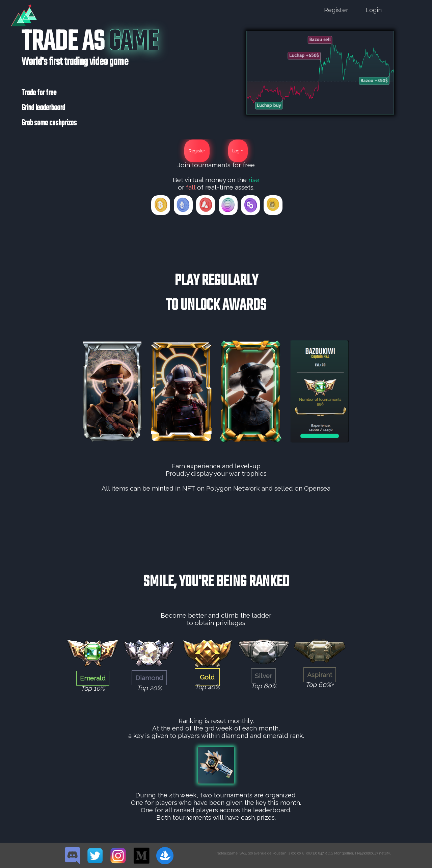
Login (374, 10)
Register (336, 10)
